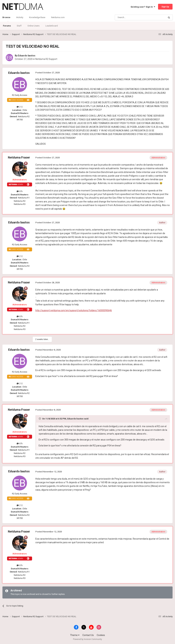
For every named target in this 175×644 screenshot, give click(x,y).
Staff (19, 26)
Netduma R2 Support (46, 59)
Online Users (33, 26)
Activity (20, 17)
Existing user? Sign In (143, 7)
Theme (75, 635)
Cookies (101, 635)
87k (20, 191)
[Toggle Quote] (40, 419)
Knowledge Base (37, 17)
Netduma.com (58, 17)
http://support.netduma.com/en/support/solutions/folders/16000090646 (74, 310)
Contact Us (88, 635)
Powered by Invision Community (87, 639)
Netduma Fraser (19, 157)
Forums (7, 26)
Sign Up (165, 7)
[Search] (132, 17)
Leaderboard (52, 26)
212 (20, 107)
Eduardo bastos (27, 56)
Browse (6, 19)
